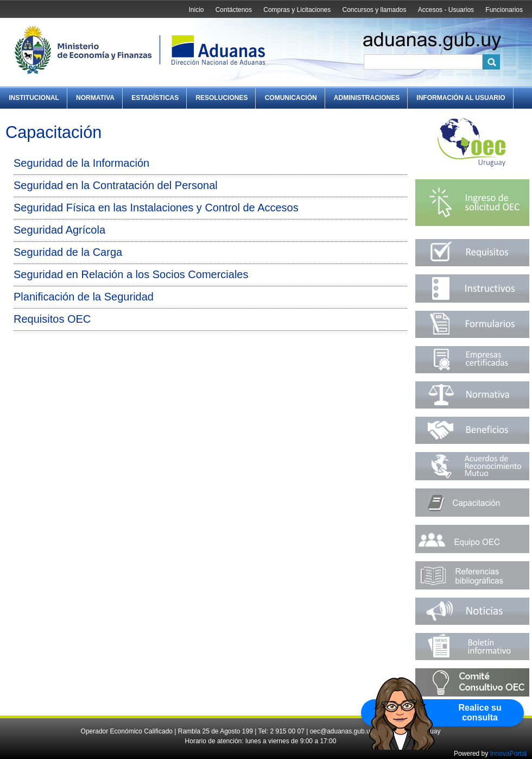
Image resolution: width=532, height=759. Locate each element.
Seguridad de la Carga (68, 252)
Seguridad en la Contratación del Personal (116, 185)
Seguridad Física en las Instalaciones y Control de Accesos (156, 208)
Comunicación (291, 98)
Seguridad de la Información (81, 163)
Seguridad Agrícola (59, 230)
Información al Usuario (461, 98)
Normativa (95, 98)
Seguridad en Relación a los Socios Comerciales (131, 274)
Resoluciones (221, 98)
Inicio (196, 10)
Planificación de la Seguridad (84, 297)
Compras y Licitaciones (297, 10)
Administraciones (367, 98)
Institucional (34, 98)
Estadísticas (155, 98)
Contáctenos (234, 10)
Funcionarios (504, 10)
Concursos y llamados (374, 10)
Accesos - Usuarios (446, 10)
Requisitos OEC (52, 319)
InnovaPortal (508, 754)
